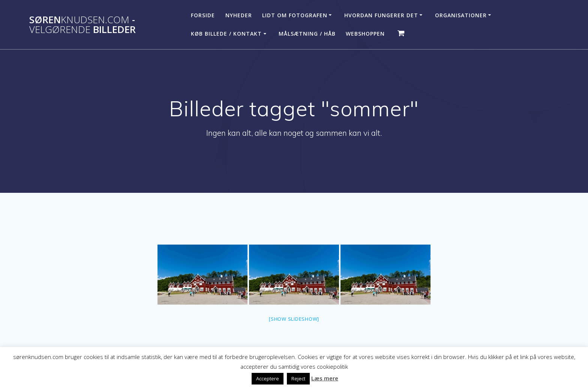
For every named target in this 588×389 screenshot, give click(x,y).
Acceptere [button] (268, 378)
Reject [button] (298, 378)
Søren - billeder (82, 25)
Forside (203, 15)
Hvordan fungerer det (381, 15)
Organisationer (461, 15)
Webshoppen (365, 34)
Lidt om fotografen (295, 15)
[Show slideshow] (294, 319)
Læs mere (325, 378)
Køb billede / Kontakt (226, 34)
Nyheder (239, 15)
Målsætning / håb (307, 34)
